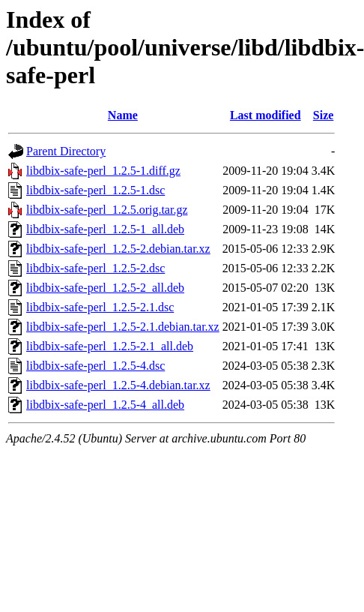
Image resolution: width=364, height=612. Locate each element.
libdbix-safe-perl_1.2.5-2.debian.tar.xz (118, 249)
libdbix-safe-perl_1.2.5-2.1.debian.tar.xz (123, 327)
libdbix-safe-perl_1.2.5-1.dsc (95, 190)
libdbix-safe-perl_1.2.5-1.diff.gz (103, 171)
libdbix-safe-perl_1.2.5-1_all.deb (105, 229)
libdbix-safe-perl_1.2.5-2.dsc (95, 268)
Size (324, 115)
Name (123, 115)
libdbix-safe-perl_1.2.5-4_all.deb (105, 405)
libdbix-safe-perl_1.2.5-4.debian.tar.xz (118, 385)
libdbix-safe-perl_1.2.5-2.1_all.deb (110, 346)
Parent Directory (66, 151)
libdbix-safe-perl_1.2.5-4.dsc (95, 366)
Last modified (266, 115)
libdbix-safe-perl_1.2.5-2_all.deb (105, 288)
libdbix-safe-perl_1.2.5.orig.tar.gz (107, 210)
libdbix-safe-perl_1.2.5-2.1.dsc (100, 307)
